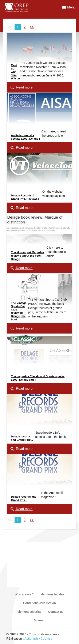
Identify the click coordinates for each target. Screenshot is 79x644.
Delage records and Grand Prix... (22, 438)
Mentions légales (52, 594)
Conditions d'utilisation (39, 603)
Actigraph (31, 638)
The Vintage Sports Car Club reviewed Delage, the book (19, 311)
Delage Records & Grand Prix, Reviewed (25, 197)
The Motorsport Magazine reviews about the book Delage (27, 256)
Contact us (56, 612)
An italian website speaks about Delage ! (25, 137)
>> (32, 27)
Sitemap (39, 620)
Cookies (46, 638)
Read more (21, 88)
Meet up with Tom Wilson (15, 72)
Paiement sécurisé (29, 612)
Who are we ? (24, 594)
